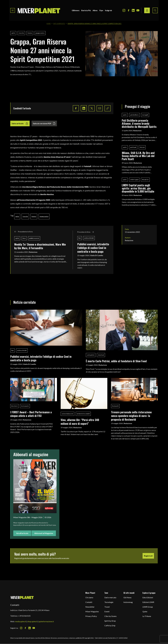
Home (49, 24)
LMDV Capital (134, 180)
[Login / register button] (147, 10)
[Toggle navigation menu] (13, 10)
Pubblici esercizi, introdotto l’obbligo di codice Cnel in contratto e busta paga (93, 248)
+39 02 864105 (24, 616)
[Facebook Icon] (129, 10)
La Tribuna (147, 616)
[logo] (39, 10)
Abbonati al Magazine (44, 533)
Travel (107, 607)
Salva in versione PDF (44, 123)
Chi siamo (89, 597)
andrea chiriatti (89, 238)
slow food (101, 355)
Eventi (107, 611)
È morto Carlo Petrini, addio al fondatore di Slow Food (116, 361)
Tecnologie (109, 602)
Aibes (95, 10)
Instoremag (128, 602)
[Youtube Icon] (138, 10)
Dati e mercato (110, 597)
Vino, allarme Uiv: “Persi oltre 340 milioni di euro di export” (80, 422)
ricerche (21, 33)
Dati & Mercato (59, 24)
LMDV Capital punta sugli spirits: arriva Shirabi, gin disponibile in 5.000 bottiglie (138, 188)
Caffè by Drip (110, 625)
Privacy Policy (91, 616)
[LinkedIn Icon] (133, 10)
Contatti (89, 602)
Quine (145, 611)
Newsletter (90, 607)
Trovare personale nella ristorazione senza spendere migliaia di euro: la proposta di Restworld (131, 416)
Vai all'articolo (22, 533)
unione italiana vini (67, 414)
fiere (24, 238)
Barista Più (86, 10)
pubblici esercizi (34, 238)
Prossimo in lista (86, 232)
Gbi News (127, 597)
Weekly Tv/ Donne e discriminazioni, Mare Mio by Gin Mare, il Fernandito (40, 246)
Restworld (115, 406)
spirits (13, 33)
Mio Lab (142, 147)
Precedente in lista (23, 232)
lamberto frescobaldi (83, 414)
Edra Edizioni (148, 597)
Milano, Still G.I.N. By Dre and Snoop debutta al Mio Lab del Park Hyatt (138, 156)
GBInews (76, 10)
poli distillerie (134, 115)
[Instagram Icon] (124, 10)
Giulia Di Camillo (97, 255)
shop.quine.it (32, 621)
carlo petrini (91, 355)
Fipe (101, 10)
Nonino (30, 33)
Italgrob (108, 10)
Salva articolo (20, 123)
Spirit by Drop (110, 621)
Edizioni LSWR (148, 602)
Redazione (33, 252)
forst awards (25, 406)
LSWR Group (148, 607)
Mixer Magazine (92, 611)
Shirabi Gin (145, 180)
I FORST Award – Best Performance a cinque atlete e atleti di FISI (31, 414)
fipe (80, 238)
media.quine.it (21, 621)
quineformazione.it (46, 621)
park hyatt (133, 147)
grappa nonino (40, 33)
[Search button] (155, 10)
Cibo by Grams (110, 616)
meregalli (145, 115)
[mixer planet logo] (22, 597)
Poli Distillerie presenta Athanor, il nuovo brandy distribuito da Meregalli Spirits (139, 123)
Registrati (148, 556)
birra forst (14, 406)
